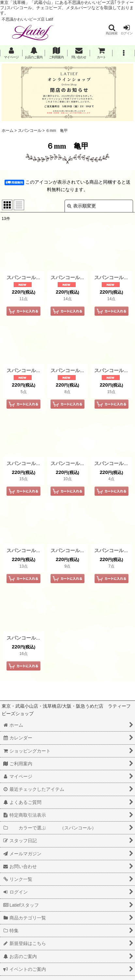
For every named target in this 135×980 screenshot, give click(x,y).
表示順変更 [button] (82, 206)
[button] (112, 30)
